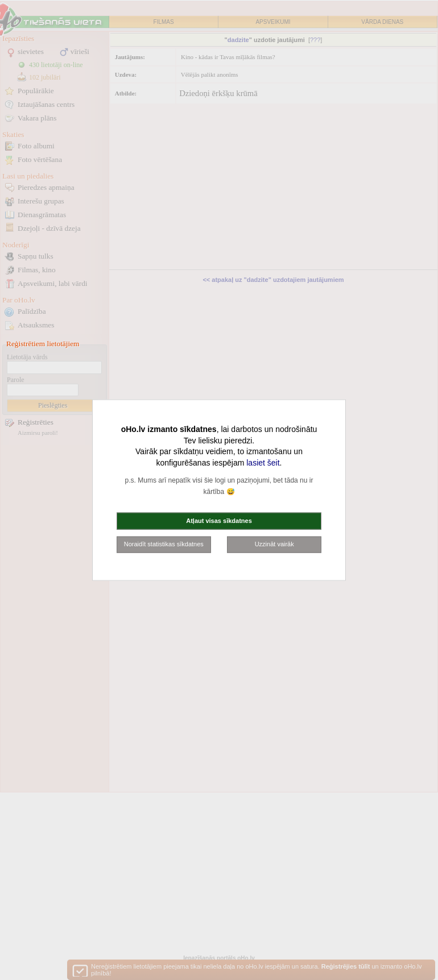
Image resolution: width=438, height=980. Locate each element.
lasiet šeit (263, 462)
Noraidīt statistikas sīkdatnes (164, 544)
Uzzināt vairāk (274, 544)
